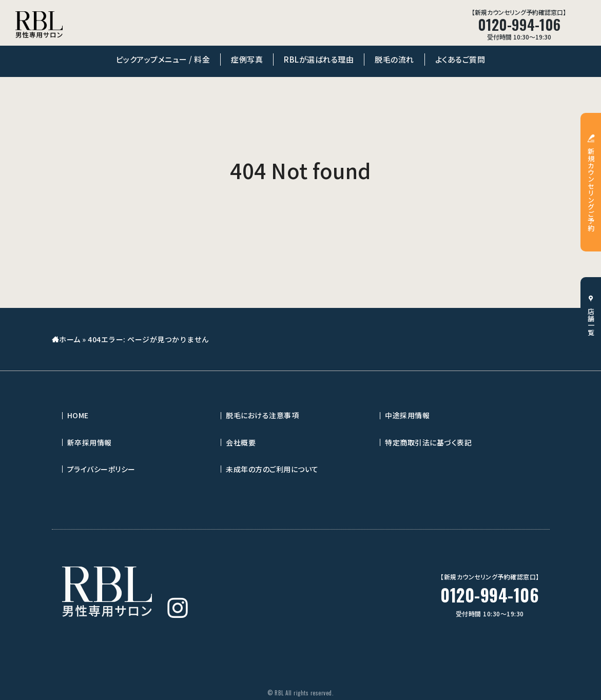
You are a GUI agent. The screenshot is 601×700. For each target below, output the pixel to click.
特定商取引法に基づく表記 (428, 442)
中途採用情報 (407, 415)
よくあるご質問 (460, 59)
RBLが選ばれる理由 (319, 59)
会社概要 (241, 442)
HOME (78, 415)
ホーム (70, 339)
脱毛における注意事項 (262, 415)
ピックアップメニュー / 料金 (163, 59)
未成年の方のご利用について (272, 469)
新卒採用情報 (90, 442)
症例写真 (247, 59)
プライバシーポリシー (101, 469)
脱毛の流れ (394, 59)
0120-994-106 (490, 595)
